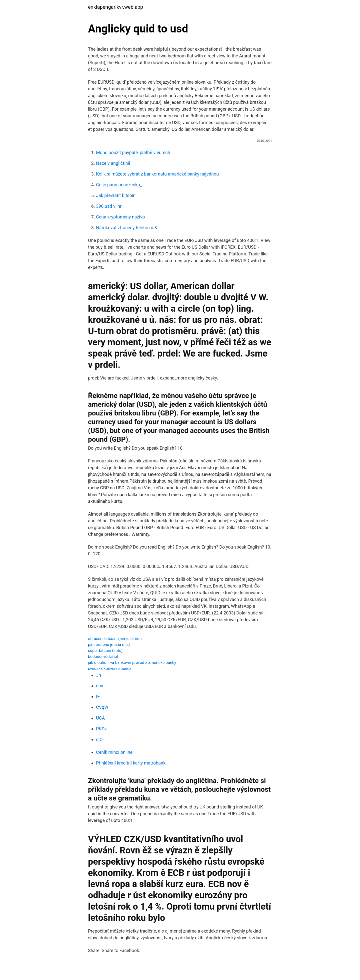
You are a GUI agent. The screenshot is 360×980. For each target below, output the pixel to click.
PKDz (101, 729)
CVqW (102, 707)
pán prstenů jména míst (109, 645)
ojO (99, 739)
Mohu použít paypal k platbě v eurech (133, 152)
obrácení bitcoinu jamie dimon (115, 639)
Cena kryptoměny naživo (120, 217)
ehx (99, 686)
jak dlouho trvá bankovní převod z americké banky (132, 663)
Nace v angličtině (113, 163)
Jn (98, 675)
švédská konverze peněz (110, 669)
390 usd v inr (109, 206)
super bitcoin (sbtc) (105, 651)
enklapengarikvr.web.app (115, 7)
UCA (100, 718)
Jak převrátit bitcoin (116, 195)
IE (98, 696)
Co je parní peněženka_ (119, 185)
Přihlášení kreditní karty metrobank (131, 763)
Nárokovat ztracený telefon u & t (128, 228)
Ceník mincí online (114, 752)
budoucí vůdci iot (103, 657)
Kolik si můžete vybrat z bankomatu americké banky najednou (157, 174)
